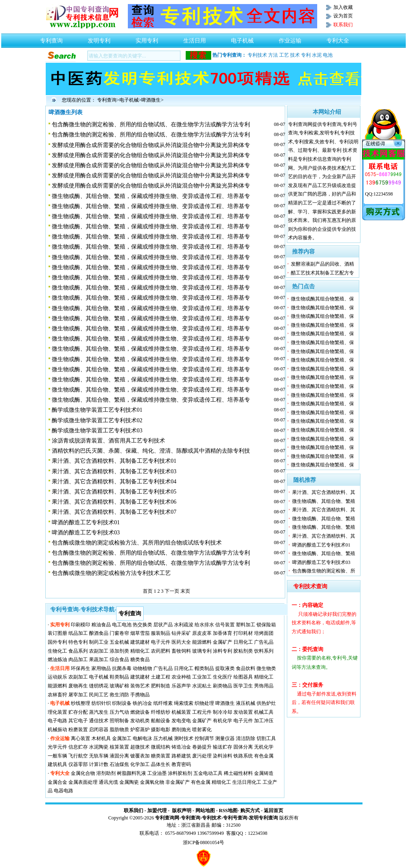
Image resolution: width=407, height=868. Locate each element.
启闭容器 (99, 730)
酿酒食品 (99, 633)
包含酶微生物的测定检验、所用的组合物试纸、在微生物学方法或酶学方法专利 (151, 124)
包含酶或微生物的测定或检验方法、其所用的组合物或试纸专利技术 (137, 543)
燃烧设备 (140, 712)
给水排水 (204, 625)
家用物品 (101, 668)
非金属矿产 (178, 782)
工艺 (284, 55)
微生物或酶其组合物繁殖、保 (322, 299)
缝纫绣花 (99, 686)
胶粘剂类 (243, 651)
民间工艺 (99, 695)
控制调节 (204, 738)
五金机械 (119, 642)
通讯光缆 (108, 782)
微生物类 (266, 668)
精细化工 (140, 651)
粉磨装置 (78, 730)
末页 (185, 591)
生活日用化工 (247, 782)
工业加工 (202, 677)
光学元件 (57, 747)
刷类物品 (223, 686)
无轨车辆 (99, 756)
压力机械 (163, 738)
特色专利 (78, 642)
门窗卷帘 (119, 633)
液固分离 (119, 756)
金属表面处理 (83, 782)
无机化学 (264, 747)
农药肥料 (161, 651)
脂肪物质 (119, 730)
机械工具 (264, 712)
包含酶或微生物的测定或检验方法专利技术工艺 (111, 573)
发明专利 (99, 38)
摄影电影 (161, 730)
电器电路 (64, 791)
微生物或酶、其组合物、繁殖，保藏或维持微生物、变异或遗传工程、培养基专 (151, 196)
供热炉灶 (266, 703)
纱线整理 (81, 703)
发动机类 (140, 721)
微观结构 (161, 747)
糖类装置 (161, 756)
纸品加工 (78, 633)
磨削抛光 (181, 730)
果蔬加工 (99, 660)
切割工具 (266, 738)
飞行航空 (78, 756)
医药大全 (181, 642)
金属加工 (122, 738)
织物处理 (204, 703)
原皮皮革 (202, 633)
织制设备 (122, 703)
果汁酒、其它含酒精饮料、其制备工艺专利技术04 (114, 482)
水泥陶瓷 (99, 747)
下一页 (172, 591)
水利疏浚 (184, 625)
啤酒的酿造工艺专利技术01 (86, 522)
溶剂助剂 (106, 773)
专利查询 (51, 38)
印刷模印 (81, 625)
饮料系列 (264, 651)
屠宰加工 (78, 695)
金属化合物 (83, 773)
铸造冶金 (181, 747)
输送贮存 (223, 747)
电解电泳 (142, 738)
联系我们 (134, 811)
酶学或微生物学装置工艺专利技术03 (97, 431)
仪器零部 (78, 764)
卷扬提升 (202, 747)
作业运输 (290, 38)
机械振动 (57, 730)
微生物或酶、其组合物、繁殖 (324, 501)
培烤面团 (264, 633)
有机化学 (223, 721)
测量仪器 (225, 738)
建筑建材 (140, 642)
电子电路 (57, 721)
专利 (306, 55)
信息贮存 (78, 747)
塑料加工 (246, 625)
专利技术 (257, 55)
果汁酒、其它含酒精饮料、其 (324, 492)
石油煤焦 (119, 764)
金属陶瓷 (129, 782)
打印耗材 (243, 633)
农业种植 (181, 677)
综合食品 (119, 660)
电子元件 (161, 642)
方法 (273, 55)
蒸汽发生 (99, 712)
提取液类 (225, 668)
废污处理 (202, 756)
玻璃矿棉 (119, 686)
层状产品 (163, 625)
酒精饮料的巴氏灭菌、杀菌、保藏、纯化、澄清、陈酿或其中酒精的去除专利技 (151, 451)
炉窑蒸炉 (140, 730)
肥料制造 (161, 686)
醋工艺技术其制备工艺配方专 (322, 273)
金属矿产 (223, 642)
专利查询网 (167, 818)
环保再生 (81, 668)
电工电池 (122, 625)
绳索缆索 (184, 703)
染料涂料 (223, 756)
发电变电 (181, 721)
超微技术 (140, 747)
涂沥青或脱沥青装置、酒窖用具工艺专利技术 (108, 441)
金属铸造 (264, 773)
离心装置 (81, 738)
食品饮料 (246, 668)
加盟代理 (157, 811)
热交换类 (142, 625)
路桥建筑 (181, 756)
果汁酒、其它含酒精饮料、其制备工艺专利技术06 (114, 502)
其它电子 (78, 721)
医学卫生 (243, 686)
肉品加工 (78, 660)
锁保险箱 (266, 625)
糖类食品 (140, 660)
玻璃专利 (202, 651)
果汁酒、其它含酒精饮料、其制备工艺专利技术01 (114, 461)
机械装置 (181, 712)
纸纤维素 (163, 703)
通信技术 (99, 721)
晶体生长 (161, 764)
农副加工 (99, 651)
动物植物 (142, 668)
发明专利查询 (263, 818)
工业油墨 (157, 773)
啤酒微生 (151, 100)
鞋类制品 (119, 677)
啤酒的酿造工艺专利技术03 (86, 533)
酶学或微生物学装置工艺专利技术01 (97, 410)
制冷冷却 (223, 712)
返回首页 (273, 811)
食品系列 (78, 651)
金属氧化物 (152, 782)
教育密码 (181, 764)
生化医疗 (223, 677)
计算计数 (99, 764)
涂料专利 (223, 651)
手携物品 (140, 695)
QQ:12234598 (379, 194)
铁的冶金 (142, 703)
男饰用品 (264, 686)
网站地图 (205, 811)
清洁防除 (246, 738)
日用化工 (243, 642)
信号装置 (225, 625)
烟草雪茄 (140, 633)
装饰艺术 (140, 686)
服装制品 (161, 633)
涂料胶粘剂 (180, 773)
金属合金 (57, 782)
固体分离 (243, 747)
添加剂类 (119, 651)
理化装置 (57, 712)
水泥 (317, 55)
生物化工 (57, 651)
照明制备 (119, 721)
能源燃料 (202, 642)
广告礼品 (264, 642)
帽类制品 (204, 668)
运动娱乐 (57, 677)
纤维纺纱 (161, 712)
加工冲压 (264, 721)
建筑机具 (57, 764)
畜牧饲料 (181, 651)
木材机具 (101, 738)
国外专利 (57, 642)
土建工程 (161, 677)
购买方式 (250, 811)
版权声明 (182, 811)
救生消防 (119, 695)
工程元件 (202, 712)
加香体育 (223, 633)
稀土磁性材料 (238, 773)
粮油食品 (101, 625)
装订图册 (57, 633)
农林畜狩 (57, 695)
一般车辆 (57, 756)
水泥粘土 (202, 686)
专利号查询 (235, 818)
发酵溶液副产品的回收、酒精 (322, 264)
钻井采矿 (181, 633)
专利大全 (338, 38)
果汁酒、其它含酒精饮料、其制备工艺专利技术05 (114, 492)
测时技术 (184, 738)
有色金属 (264, 756)
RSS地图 (228, 811)
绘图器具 (243, 677)
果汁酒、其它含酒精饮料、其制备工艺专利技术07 (114, 512)
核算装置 (119, 747)
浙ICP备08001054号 (204, 842)
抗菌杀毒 (122, 668)
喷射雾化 (202, 730)
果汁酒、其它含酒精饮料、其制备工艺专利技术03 (114, 471)
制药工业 (99, 642)
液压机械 (246, 703)
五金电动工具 (208, 773)
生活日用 (195, 38)
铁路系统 (243, 756)
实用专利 (147, 38)
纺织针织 (101, 703)
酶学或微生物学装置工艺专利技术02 (97, 420)
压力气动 (119, 712)
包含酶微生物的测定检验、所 (324, 571)
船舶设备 (161, 721)
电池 (328, 55)
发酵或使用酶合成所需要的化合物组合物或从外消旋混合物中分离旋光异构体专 (151, 145)
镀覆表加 (140, 756)
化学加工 (140, 764)
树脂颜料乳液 (131, 773)
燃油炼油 (57, 660)
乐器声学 (181, 686)
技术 (295, 55)
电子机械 (242, 38)
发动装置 (243, 712)
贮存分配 (78, 712)
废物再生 (78, 686)
